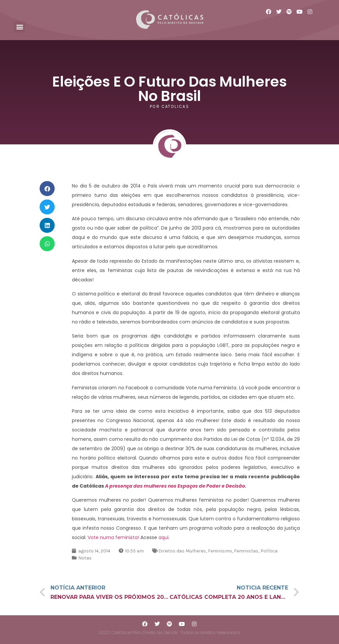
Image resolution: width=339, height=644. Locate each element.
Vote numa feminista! (113, 537)
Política (269, 551)
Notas (85, 558)
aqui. (164, 537)
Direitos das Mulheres (182, 551)
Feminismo (220, 551)
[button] (20, 27)
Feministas (246, 551)
